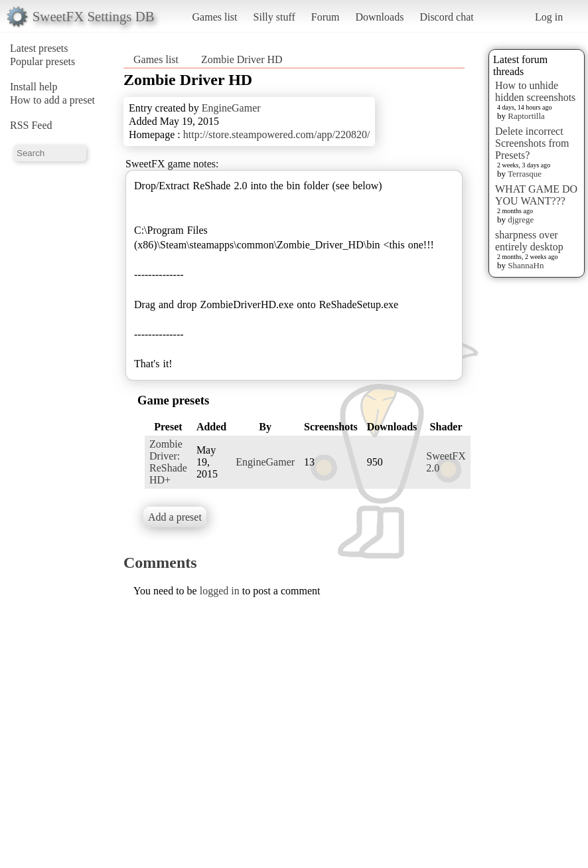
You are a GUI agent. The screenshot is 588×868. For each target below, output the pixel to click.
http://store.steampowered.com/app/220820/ (277, 134)
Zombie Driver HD (242, 59)
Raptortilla (526, 116)
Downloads (379, 17)
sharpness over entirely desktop (529, 241)
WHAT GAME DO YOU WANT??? (536, 195)
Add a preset (175, 517)
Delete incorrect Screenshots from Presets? (532, 143)
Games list (215, 17)
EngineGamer (231, 108)
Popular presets (42, 61)
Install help (34, 87)
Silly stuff (274, 17)
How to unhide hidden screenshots (535, 91)
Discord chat (446, 17)
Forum (326, 17)
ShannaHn (526, 265)
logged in (220, 591)
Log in (549, 17)
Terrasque (525, 174)
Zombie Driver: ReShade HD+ (168, 462)
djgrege (521, 219)
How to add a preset (52, 100)
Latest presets (39, 48)
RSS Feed (31, 125)
